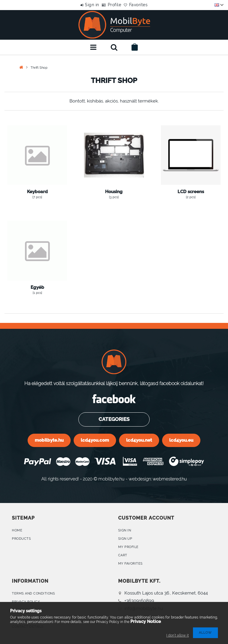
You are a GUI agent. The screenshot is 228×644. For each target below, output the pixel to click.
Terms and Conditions (33, 593)
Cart (123, 555)
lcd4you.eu (181, 440)
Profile (115, 5)
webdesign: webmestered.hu (158, 479)
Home (17, 530)
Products (21, 539)
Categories (114, 419)
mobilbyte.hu (49, 440)
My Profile (128, 547)
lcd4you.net (139, 440)
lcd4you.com (95, 440)
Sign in (86, 5)
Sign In (125, 530)
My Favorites (130, 564)
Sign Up (125, 539)
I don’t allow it (178, 635)
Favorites (145, 5)
